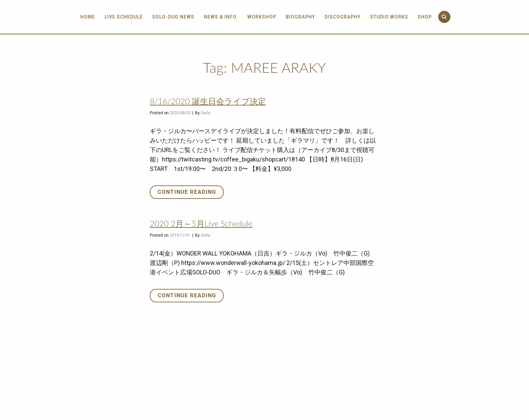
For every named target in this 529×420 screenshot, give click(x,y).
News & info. (221, 17)
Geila (205, 113)
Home (88, 17)
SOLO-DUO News (173, 17)
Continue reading (191, 193)
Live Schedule (124, 17)
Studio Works (389, 17)
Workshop (262, 17)
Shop (425, 17)
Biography (300, 17)
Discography (343, 17)
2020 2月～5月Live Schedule (201, 223)
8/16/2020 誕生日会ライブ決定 (208, 101)
